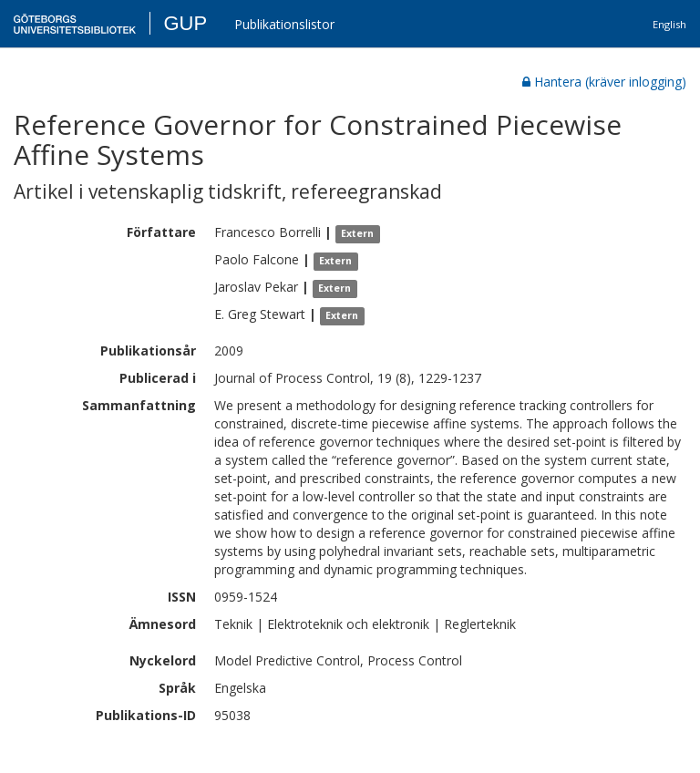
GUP (185, 23)
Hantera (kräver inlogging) (604, 82)
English (669, 24)
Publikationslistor (284, 24)
